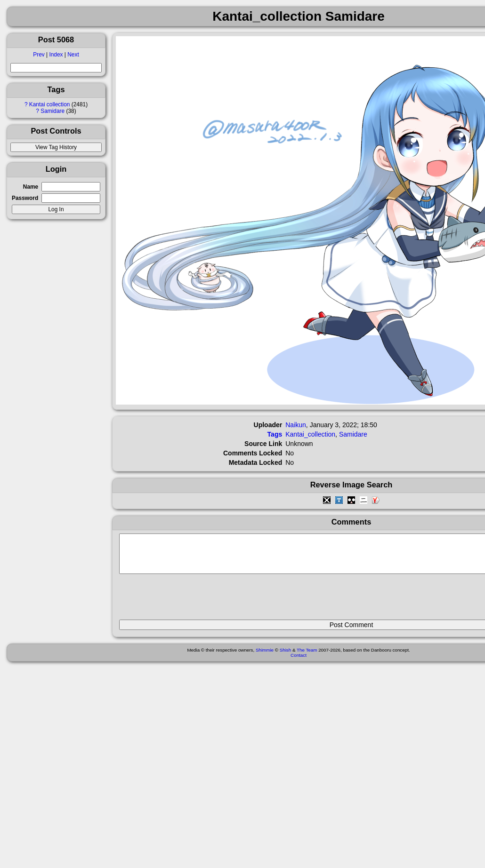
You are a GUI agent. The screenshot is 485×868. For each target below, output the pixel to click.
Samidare (53, 111)
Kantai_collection (310, 434)
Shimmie (265, 657)
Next (73, 55)
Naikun (296, 425)
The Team (307, 657)
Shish (286, 657)
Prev (39, 55)
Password (25, 198)
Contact (299, 662)
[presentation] (191, 601)
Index (56, 55)
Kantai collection (50, 104)
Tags (275, 434)
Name (31, 187)
